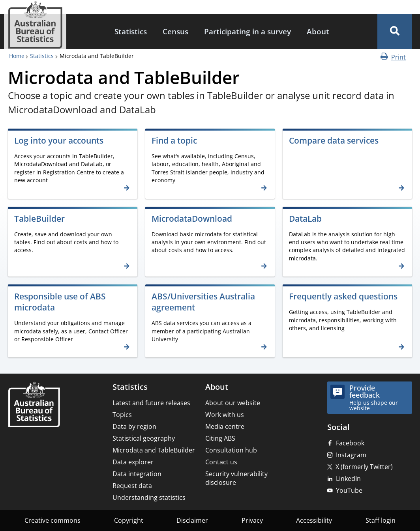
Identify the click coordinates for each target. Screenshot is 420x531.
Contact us (221, 462)
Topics (122, 415)
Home (17, 56)
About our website (233, 403)
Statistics (131, 31)
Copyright (129, 520)
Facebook (350, 443)
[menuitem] (131, 32)
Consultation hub (231, 450)
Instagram (351, 455)
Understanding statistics (149, 497)
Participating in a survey (247, 31)
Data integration (137, 474)
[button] (395, 32)
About (318, 31)
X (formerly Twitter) (364, 467)
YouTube (349, 490)
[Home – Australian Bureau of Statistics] (34, 405)
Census (175, 31)
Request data (132, 486)
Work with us (225, 415)
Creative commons (52, 520)
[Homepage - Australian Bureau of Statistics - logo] (35, 25)
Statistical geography (144, 438)
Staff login (381, 520)
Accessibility (314, 520)
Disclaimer (192, 520)
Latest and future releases (151, 403)
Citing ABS (220, 438)
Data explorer (133, 462)
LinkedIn (348, 479)
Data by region (134, 426)
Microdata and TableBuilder (154, 450)
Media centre (225, 426)
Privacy (252, 520)
